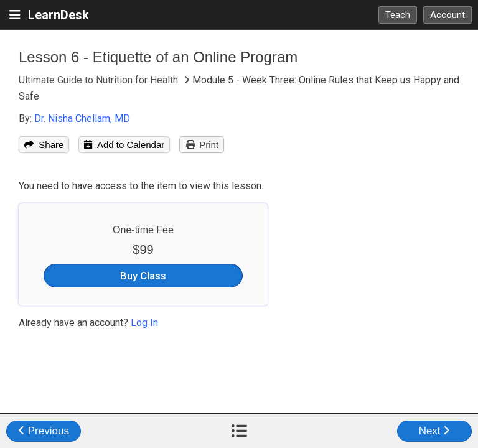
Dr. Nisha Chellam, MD (82, 119)
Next (435, 431)
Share (44, 145)
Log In (144, 323)
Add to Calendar (124, 145)
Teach (398, 15)
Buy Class (143, 276)
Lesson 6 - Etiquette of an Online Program (158, 57)
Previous (44, 431)
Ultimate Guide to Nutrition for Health (100, 80)
